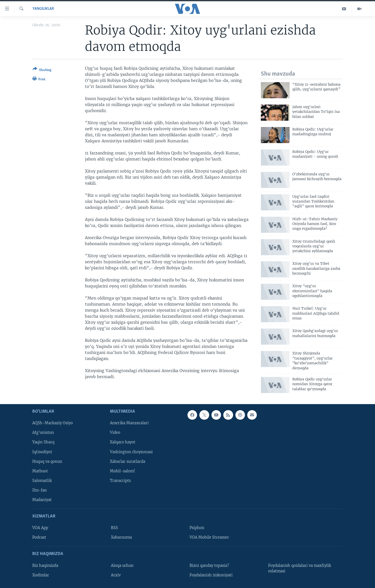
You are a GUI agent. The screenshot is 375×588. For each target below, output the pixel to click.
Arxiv (116, 575)
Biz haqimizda (45, 566)
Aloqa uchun (122, 566)
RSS (114, 528)
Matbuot (40, 471)
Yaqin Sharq (43, 442)
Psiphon (197, 528)
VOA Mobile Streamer (209, 537)
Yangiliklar (43, 9)
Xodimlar (41, 575)
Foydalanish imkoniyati (211, 575)
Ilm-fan (40, 490)
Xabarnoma (121, 537)
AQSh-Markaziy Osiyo (53, 423)
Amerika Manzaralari (129, 423)
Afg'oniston (43, 433)
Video (115, 433)
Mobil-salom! (122, 471)
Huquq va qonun (47, 461)
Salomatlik (42, 481)
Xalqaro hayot (123, 442)
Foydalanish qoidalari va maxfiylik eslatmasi (300, 568)
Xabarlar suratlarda (128, 461)
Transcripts (120, 481)
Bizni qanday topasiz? (209, 566)
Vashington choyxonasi (131, 452)
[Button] (42, 70)
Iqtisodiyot (42, 452)
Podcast (39, 537)
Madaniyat (42, 500)
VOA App (40, 528)
